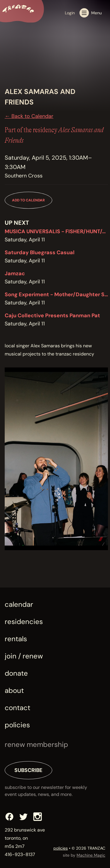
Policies (17, 725)
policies (61, 848)
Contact (17, 708)
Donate (16, 673)
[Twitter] (23, 817)
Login (70, 13)
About (14, 690)
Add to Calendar (28, 200)
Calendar (19, 604)
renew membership (36, 744)
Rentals (16, 639)
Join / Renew (24, 656)
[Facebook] (9, 817)
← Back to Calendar (29, 116)
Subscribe (28, 770)
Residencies (24, 622)
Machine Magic (91, 855)
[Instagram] (38, 817)
